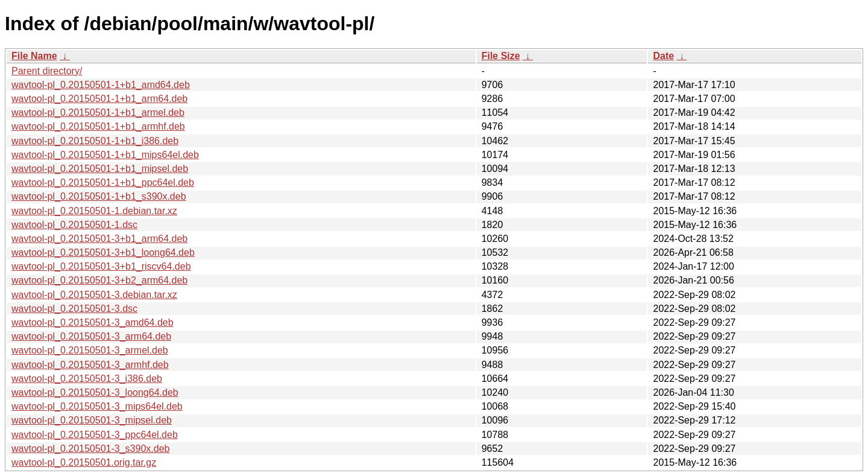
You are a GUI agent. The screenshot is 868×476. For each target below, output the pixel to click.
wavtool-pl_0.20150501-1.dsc (74, 225)
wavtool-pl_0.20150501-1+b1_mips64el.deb (105, 155)
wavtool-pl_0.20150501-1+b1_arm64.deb (99, 99)
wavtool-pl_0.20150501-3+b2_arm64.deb (99, 280)
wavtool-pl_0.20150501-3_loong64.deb (95, 392)
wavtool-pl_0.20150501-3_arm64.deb (91, 336)
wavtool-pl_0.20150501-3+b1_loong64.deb (103, 252)
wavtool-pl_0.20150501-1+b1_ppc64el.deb (103, 182)
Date (663, 56)
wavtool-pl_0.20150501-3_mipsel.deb (92, 420)
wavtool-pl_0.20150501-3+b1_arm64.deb (99, 239)
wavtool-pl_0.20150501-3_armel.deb (90, 350)
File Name (34, 56)
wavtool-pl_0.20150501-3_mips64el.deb (97, 406)
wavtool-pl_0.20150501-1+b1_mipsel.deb (100, 169)
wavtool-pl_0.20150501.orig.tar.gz (84, 462)
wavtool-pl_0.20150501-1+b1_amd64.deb (101, 85)
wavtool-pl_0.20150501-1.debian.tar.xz (94, 211)
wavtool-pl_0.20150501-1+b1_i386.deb (95, 141)
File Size (501, 56)
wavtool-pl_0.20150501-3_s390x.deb (90, 449)
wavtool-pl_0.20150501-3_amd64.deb (93, 322)
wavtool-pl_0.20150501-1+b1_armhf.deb (98, 126)
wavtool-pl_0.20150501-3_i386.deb (87, 379)
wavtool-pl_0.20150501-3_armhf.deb (90, 365)
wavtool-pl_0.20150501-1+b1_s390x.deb (99, 196)
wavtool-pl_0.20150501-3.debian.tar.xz (94, 295)
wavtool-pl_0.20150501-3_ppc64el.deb (95, 435)
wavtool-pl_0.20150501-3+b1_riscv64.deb (101, 266)
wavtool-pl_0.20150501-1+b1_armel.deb (98, 113)
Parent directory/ (47, 71)
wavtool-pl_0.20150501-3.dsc (74, 309)
